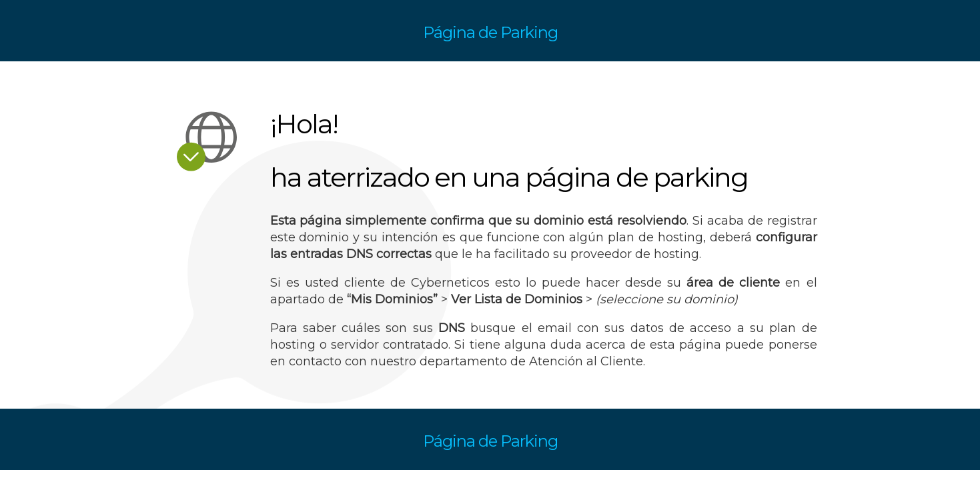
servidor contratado (390, 345)
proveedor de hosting (635, 254)
